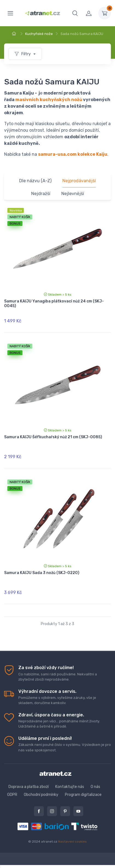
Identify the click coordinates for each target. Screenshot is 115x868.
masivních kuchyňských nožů (49, 100)
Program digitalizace (83, 795)
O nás (95, 787)
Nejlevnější (73, 194)
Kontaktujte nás (70, 787)
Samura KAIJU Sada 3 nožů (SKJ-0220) (42, 573)
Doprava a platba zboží (29, 787)
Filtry (23, 54)
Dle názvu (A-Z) (35, 181)
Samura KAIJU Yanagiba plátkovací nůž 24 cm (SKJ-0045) (54, 304)
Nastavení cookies (72, 841)
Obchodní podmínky (41, 795)
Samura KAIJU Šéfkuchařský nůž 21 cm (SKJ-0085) (53, 437)
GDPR (12, 795)
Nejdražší (41, 194)
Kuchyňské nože (39, 34)
